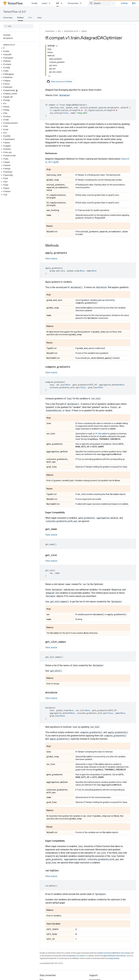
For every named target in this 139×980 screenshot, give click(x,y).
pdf (56, 162)
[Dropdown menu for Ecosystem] (82, 3)
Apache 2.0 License (77, 956)
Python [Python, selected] (20, 18)
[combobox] (102, 3)
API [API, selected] (58, 3)
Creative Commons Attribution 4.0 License (113, 953)
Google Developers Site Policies (113, 956)
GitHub (124, 3)
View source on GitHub (59, 81)
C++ (30, 18)
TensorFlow (50, 31)
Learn (45, 3)
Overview (8, 18)
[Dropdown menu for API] (62, 3)
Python (84, 31)
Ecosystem (73, 3)
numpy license (113, 958)
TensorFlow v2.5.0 (15, 12)
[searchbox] (18, 26)
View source (51, 259)
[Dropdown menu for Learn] (50, 3)
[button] (18, 48)
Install (34, 3)
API (59, 31)
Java (39, 18)
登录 (134, 3)
